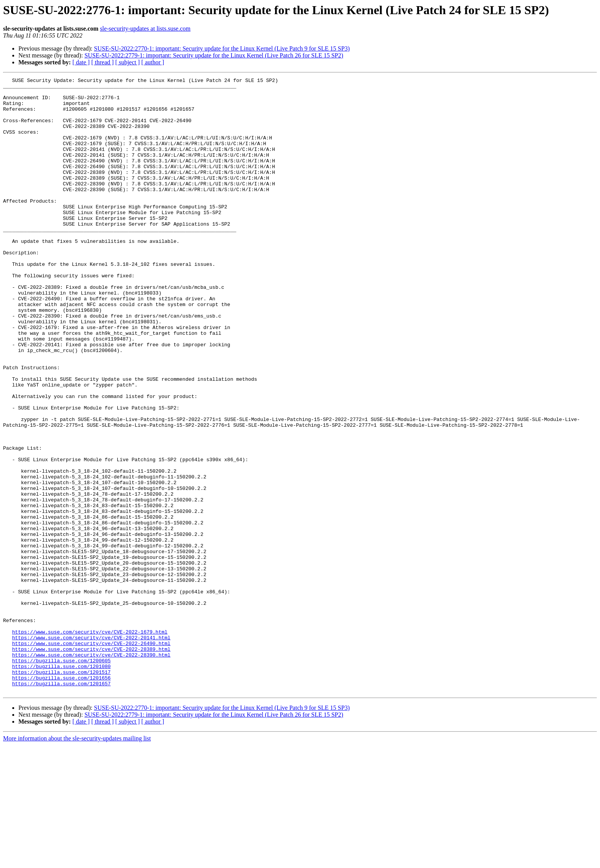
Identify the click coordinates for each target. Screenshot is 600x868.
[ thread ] (102, 62)
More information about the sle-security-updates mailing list (77, 861)
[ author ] (153, 62)
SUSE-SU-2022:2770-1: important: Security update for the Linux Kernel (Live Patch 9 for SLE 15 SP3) (222, 48)
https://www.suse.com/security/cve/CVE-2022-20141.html (91, 750)
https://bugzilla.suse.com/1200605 (61, 778)
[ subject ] (128, 62)
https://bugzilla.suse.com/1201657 (61, 805)
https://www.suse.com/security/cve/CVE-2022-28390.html (91, 771)
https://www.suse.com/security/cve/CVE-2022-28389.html (91, 764)
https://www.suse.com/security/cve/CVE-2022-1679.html (90, 743)
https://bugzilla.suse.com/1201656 (61, 798)
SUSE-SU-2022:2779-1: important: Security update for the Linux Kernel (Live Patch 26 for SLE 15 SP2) (214, 55)
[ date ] (81, 62)
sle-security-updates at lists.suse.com (145, 29)
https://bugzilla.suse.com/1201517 (61, 791)
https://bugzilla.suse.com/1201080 (61, 784)
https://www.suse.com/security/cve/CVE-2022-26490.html (91, 757)
